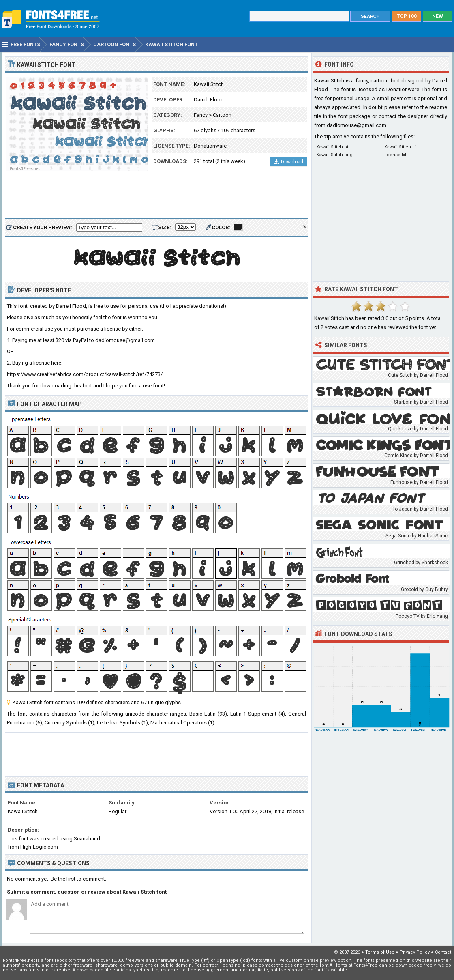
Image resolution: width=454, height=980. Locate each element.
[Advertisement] (156, 197)
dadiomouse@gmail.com (357, 125)
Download (288, 162)
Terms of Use (380, 952)
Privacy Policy (415, 952)
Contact (443, 952)
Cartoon (222, 115)
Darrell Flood (209, 100)
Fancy (201, 115)
